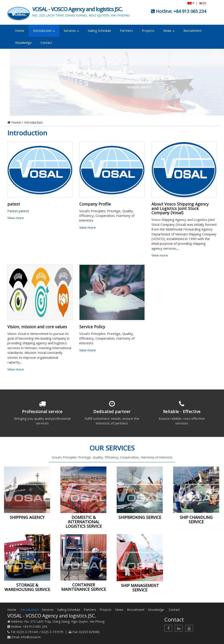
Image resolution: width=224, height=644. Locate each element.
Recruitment (193, 31)
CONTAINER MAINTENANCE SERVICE (84, 587)
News (169, 31)
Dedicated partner (112, 412)
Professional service (42, 412)
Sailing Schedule (99, 31)
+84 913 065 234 (190, 11)
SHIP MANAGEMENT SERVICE (140, 588)
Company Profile (95, 204)
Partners (126, 31)
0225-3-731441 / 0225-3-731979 (40, 632)
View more (16, 218)
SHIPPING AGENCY (27, 517)
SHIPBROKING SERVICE (140, 517)
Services (71, 31)
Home (20, 31)
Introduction (44, 31)
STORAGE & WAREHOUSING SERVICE (27, 587)
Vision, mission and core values (37, 327)
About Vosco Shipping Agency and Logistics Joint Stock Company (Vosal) (180, 208)
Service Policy (92, 327)
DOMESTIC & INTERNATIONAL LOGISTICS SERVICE (84, 522)
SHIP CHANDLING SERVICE (196, 520)
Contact (46, 43)
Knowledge (23, 43)
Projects (148, 31)
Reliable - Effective (182, 412)
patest (14, 204)
